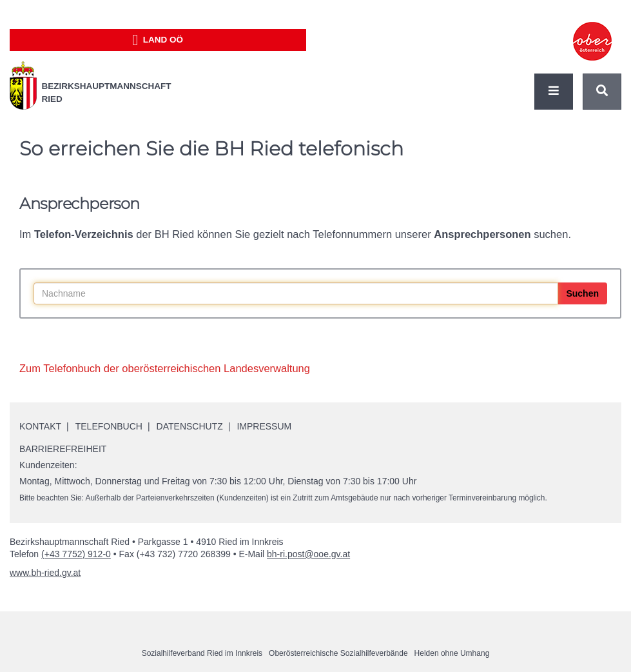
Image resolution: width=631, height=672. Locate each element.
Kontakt (40, 426)
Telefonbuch (109, 426)
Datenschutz (190, 426)
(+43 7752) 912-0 (76, 554)
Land (158, 40)
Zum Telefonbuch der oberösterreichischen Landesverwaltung (165, 368)
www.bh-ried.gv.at (45, 573)
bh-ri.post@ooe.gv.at (308, 554)
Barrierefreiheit (63, 449)
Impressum (264, 426)
